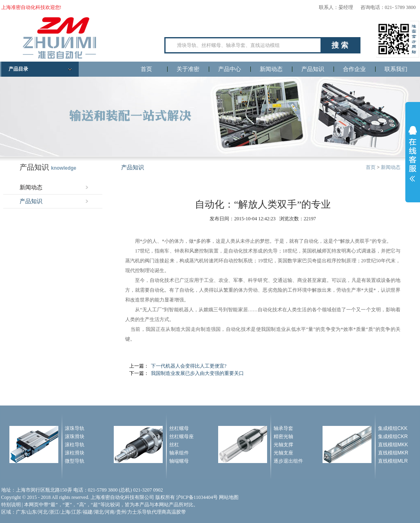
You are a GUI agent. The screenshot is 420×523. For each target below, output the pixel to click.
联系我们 (396, 69)
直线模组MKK (393, 445)
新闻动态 (271, 69)
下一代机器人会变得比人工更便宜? (189, 366)
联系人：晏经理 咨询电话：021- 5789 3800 (367, 7)
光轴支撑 (283, 445)
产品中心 (230, 69)
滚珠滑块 (75, 437)
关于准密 (188, 69)
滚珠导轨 (75, 428)
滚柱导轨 (75, 445)
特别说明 (11, 505)
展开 (413, 154)
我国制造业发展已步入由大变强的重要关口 (197, 373)
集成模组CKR (393, 437)
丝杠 (174, 445)
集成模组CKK (393, 428)
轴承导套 (283, 428)
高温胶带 (176, 512)
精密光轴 (283, 437)
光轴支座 (283, 453)
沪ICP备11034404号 (197, 497)
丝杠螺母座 (181, 437)
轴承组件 (179, 453)
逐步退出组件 (288, 461)
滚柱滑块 (75, 453)
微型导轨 (75, 461)
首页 (146, 69)
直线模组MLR (393, 461)
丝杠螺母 (179, 428)
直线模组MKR (393, 453)
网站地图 (229, 497)
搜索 (341, 45)
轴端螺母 (179, 461)
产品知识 (313, 69)
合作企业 (354, 69)
